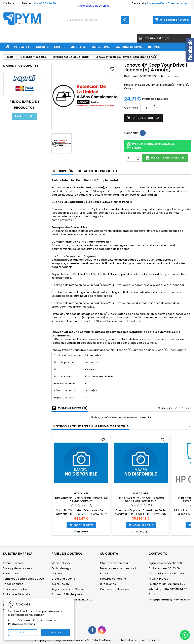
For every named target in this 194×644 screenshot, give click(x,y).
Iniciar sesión (155, 3)
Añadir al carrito (143, 118)
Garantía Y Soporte (21, 66)
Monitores (79, 47)
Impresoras (101, 47)
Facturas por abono (113, 579)
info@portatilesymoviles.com (169, 600)
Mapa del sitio (61, 563)
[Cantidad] (146, 108)
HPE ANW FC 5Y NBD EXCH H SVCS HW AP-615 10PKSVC (81, 500)
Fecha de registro (63, 568)
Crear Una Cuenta (63, 579)
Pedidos (106, 573)
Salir (23, 632)
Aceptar (56, 632)
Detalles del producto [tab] (98, 171)
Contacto (9, 3)
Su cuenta (109, 554)
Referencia (132, 76)
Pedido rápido (24, 116)
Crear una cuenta (179, 3)
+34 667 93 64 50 (45, 3)
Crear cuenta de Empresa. (94, 6)
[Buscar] (97, 20)
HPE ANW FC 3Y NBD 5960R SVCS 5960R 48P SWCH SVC (141, 500)
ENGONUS (154, 47)
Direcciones (108, 584)
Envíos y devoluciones (17, 568)
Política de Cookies (16, 589)
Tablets (60, 47)
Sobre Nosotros (13, 563)
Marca (166, 76)
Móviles (42, 47)
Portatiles (23, 47)
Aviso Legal (10, 573)
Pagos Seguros (13, 584)
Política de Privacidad (17, 594)
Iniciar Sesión (60, 584)
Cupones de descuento (116, 589)
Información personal (114, 563)
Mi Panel (57, 573)
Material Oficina (129, 47)
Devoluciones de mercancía (119, 568)
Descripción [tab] (62, 171)
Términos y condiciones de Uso (24, 579)
